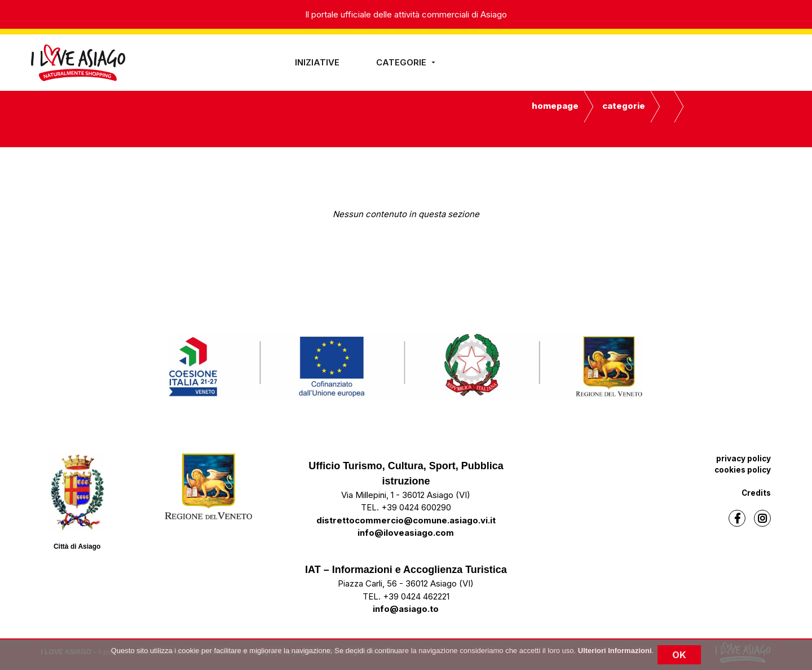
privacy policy (743, 459)
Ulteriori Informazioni (615, 651)
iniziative (317, 62)
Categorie (407, 63)
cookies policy (743, 470)
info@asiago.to (406, 609)
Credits (756, 493)
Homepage (555, 106)
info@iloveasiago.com (406, 533)
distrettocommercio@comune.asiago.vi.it (406, 520)
